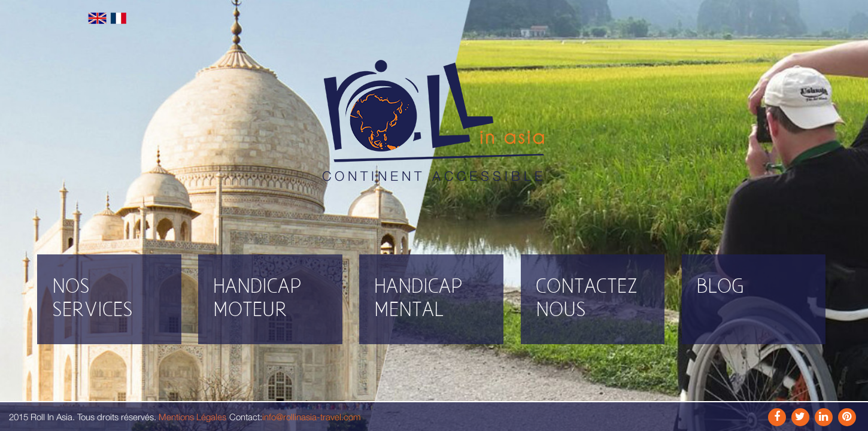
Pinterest (847, 417)
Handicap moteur (257, 299)
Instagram (800, 417)
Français (119, 18)
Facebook (777, 417)
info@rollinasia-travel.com (312, 417)
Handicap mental (418, 299)
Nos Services (92, 299)
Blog (720, 287)
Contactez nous (587, 299)
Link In (824, 417)
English (97, 18)
